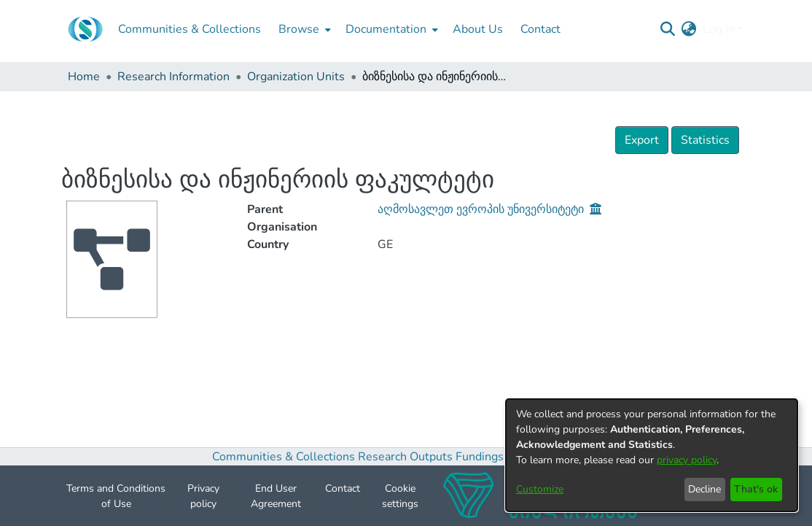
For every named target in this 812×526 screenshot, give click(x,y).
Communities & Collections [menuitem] (190, 29)
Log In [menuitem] (719, 29)
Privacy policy (203, 501)
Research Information (173, 77)
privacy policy (687, 460)
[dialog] (652, 455)
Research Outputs (407, 463)
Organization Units (296, 77)
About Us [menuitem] (478, 29)
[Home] (85, 29)
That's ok (756, 489)
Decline (704, 489)
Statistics (705, 140)
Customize (540, 489)
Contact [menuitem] (540, 29)
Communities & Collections (284, 463)
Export (642, 140)
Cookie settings (400, 501)
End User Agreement (276, 501)
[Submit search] (668, 29)
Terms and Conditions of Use (116, 501)
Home (84, 77)
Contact (343, 494)
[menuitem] (303, 29)
